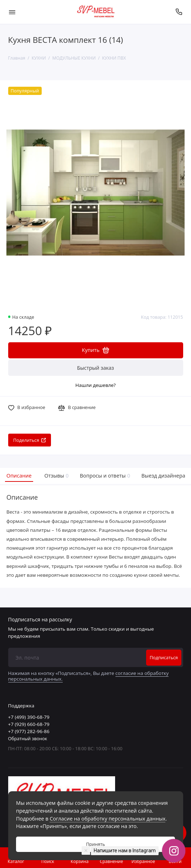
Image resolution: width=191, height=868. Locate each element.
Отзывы (56, 476)
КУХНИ (39, 58)
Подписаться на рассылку (40, 620)
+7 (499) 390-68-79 (29, 717)
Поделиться (30, 440)
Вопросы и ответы (104, 476)
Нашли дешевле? (95, 385)
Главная (17, 58)
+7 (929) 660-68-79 (29, 724)
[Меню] (12, 12)
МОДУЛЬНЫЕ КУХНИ (74, 58)
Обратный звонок (28, 739)
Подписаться (164, 658)
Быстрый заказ (95, 368)
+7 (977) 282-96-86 (29, 731)
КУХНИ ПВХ (114, 58)
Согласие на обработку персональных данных (107, 819)
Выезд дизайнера (163, 476)
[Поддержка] (179, 12)
